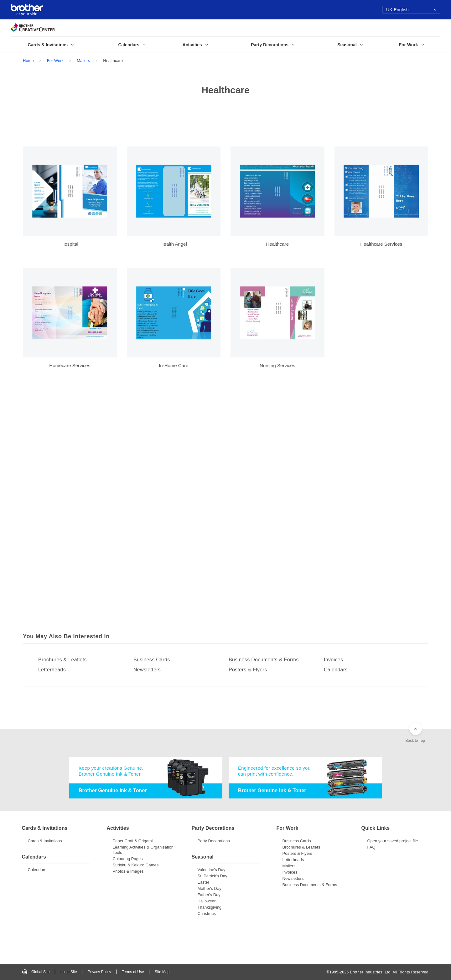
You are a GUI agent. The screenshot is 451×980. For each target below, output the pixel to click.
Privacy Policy (99, 972)
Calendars (336, 670)
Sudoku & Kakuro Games (136, 865)
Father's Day (209, 895)
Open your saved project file (393, 841)
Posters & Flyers (248, 670)
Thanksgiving (210, 907)
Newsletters (147, 670)
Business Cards (152, 660)
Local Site (69, 972)
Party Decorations (214, 841)
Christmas (207, 913)
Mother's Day (210, 888)
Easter (204, 882)
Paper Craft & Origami (133, 841)
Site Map (162, 972)
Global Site (36, 972)
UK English (411, 10)
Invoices (333, 660)
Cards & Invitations (45, 841)
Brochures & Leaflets (62, 660)
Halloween (207, 901)
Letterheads (52, 670)
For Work (55, 61)
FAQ (371, 847)
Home (28, 61)
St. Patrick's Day (213, 876)
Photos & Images (128, 871)
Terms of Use (133, 972)
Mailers (83, 61)
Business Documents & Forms (264, 660)
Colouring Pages (128, 859)
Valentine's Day (212, 870)
